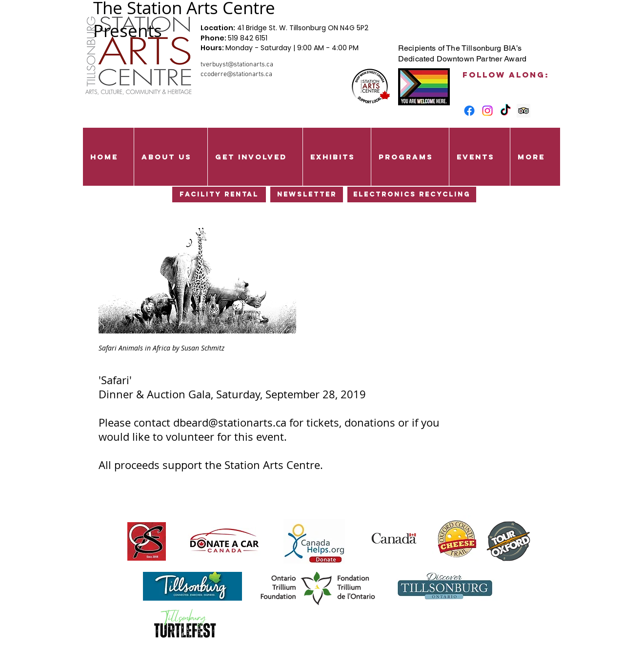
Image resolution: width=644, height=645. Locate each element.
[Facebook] (469, 111)
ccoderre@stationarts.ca (236, 74)
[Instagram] (487, 111)
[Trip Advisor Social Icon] (523, 111)
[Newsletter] (307, 195)
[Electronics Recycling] (412, 195)
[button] (171, 157)
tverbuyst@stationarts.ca (237, 65)
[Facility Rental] (219, 195)
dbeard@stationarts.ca (230, 422)
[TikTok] (505, 111)
